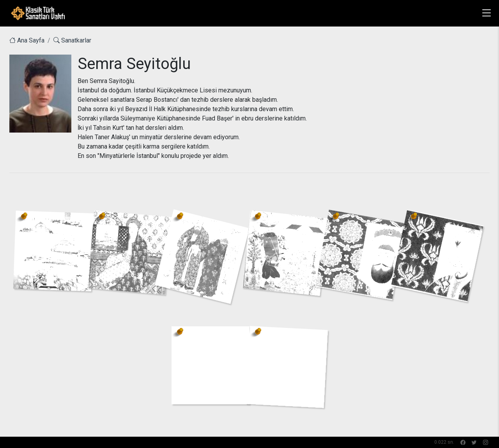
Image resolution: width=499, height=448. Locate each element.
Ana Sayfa (27, 40)
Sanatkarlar (72, 40)
